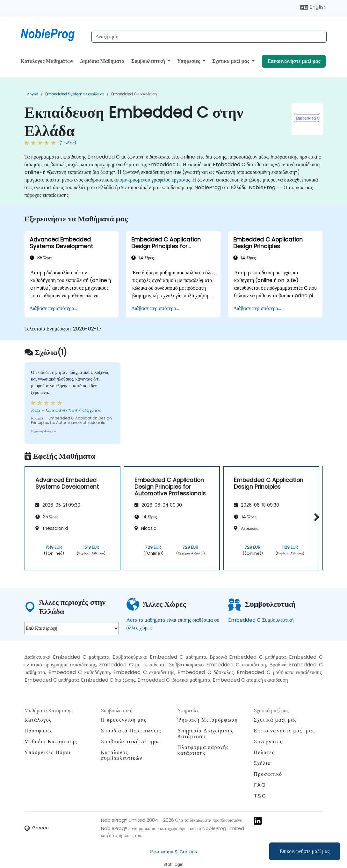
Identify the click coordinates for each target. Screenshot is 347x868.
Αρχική (33, 94)
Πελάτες (264, 752)
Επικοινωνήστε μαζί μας (305, 851)
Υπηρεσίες (189, 61)
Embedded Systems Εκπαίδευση (75, 94)
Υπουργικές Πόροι (48, 752)
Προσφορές (39, 731)
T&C (260, 796)
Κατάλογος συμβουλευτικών (122, 755)
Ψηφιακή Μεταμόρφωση (208, 720)
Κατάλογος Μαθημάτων (47, 61)
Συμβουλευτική (149, 61)
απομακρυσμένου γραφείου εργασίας (152, 180)
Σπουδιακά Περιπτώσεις (131, 731)
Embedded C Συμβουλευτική (261, 620)
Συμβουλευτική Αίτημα (130, 742)
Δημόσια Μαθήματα (102, 61)
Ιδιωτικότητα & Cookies (173, 852)
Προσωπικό (268, 774)
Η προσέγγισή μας (124, 720)
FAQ (260, 785)
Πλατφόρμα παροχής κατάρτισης (203, 750)
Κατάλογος (38, 720)
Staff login (173, 864)
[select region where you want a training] (72, 628)
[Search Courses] (209, 37)
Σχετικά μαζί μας (231, 61)
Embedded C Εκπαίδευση (134, 94)
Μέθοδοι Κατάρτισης (51, 742)
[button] (315, 517)
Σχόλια (263, 763)
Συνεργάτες (268, 742)
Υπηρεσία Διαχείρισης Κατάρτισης (206, 734)
